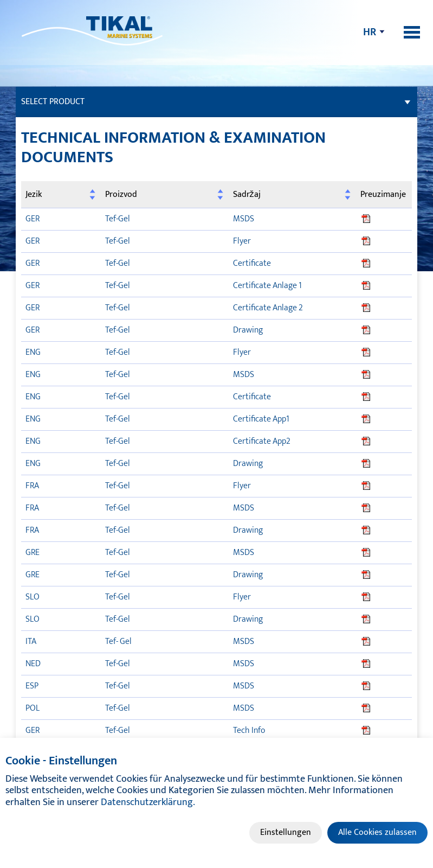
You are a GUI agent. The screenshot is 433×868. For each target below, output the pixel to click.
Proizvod (121, 194)
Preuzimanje (383, 194)
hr (370, 32)
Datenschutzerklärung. (148, 802)
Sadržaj (247, 194)
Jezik (34, 194)
